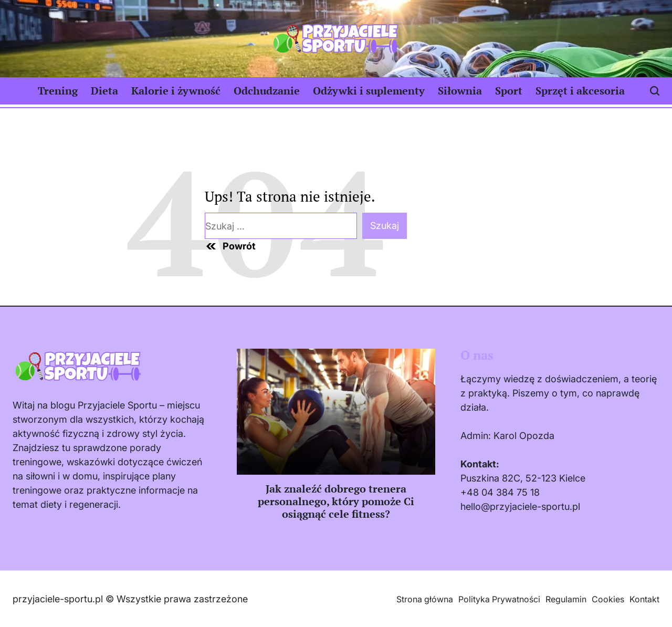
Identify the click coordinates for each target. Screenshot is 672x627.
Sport (509, 91)
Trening (58, 91)
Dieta (104, 91)
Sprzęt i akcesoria (580, 91)
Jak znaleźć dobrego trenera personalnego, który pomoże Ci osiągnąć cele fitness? (336, 501)
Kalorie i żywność (176, 91)
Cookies (608, 599)
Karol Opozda (524, 436)
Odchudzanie (267, 91)
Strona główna (425, 599)
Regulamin (566, 599)
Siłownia (460, 91)
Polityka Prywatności (499, 599)
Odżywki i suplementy (369, 91)
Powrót (230, 246)
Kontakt (644, 599)
